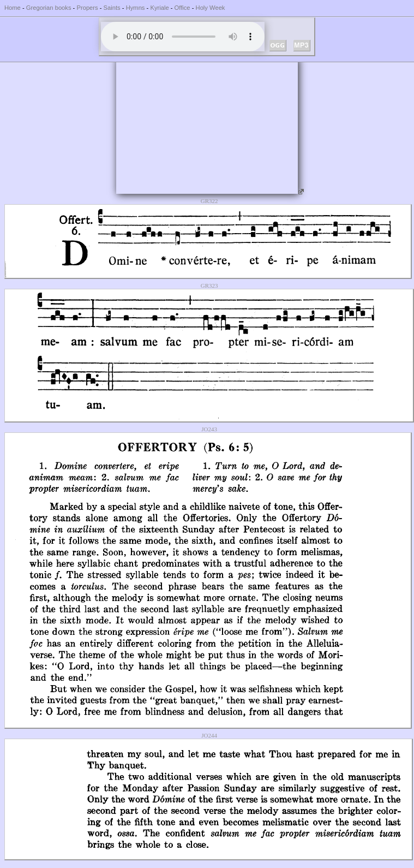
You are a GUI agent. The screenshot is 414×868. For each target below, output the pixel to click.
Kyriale (159, 8)
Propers (87, 8)
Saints (112, 8)
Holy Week (211, 8)
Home (13, 8)
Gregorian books (49, 8)
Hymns (136, 8)
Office (182, 8)
